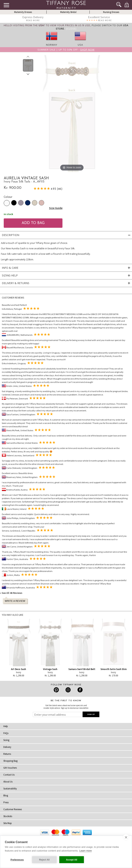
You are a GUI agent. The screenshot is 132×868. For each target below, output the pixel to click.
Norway (52, 45)
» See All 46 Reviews (11, 593)
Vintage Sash (50, 669)
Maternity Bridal (68, 12)
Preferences (17, 860)
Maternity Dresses (23, 12)
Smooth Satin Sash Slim (114, 669)
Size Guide (56, 208)
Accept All (72, 860)
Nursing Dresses (111, 12)
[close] (126, 837)
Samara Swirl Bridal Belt (82, 669)
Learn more (86, 851)
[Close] (71, 29)
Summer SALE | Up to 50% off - (66, 50)
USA (80, 45)
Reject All (44, 860)
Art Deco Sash (18, 669)
